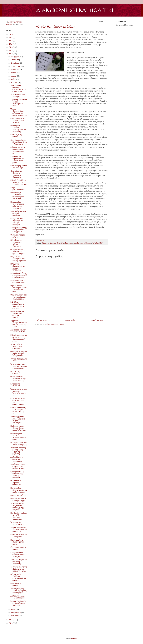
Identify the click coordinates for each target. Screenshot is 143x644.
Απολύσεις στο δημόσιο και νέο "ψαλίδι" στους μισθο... (17, 160)
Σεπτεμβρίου (16, 66)
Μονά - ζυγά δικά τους (19, 495)
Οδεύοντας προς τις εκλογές (18, 236)
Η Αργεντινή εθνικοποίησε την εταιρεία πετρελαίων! (18, 267)
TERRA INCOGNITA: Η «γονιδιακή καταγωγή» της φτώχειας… (18, 507)
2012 (11, 54)
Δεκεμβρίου (15, 57)
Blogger (74, 639)
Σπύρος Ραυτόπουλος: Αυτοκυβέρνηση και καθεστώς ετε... (19, 530)
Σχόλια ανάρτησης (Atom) (55, 324)
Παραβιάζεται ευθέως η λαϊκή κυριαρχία (18, 499)
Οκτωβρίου (15, 63)
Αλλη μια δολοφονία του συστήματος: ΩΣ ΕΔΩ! (18, 120)
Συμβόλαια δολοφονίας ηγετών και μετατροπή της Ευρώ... (19, 324)
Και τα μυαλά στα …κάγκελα (18, 584)
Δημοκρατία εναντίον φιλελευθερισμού (18, 331)
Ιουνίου (14, 76)
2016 (11, 41)
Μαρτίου (14, 609)
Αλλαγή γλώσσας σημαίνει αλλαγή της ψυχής (17, 555)
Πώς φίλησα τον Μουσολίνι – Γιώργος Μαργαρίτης (16, 243)
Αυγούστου (15, 70)
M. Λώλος (95, 243)
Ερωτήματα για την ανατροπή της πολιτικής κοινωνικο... (17, 475)
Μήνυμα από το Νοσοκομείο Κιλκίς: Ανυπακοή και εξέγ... (18, 289)
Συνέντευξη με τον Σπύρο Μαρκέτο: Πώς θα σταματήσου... (18, 420)
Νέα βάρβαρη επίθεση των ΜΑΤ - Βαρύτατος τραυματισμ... (19, 516)
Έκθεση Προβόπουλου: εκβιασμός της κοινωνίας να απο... (19, 112)
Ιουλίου (14, 73)
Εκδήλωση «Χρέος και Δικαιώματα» (19, 536)
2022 (11, 37)
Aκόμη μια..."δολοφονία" (18, 189)
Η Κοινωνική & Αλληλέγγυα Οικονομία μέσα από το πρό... (17, 196)
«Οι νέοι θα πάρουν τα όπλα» (55, 27)
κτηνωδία (76, 243)
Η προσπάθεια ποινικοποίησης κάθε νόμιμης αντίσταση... (17, 205)
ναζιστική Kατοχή (86, 243)
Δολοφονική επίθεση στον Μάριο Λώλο (18, 281)
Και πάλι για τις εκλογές (16, 136)
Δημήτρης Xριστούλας (57, 243)
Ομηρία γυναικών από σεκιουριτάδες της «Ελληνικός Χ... (19, 297)
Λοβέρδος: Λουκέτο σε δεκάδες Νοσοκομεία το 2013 (19, 103)
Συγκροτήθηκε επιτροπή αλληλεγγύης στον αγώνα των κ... (18, 88)
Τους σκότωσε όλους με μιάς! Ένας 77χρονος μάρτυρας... (18, 451)
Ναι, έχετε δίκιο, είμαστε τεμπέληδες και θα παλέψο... (19, 490)
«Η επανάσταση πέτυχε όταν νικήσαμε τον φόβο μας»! (18, 436)
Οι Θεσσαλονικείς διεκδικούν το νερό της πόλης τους (18, 379)
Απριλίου (14, 82)
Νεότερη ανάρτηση (43, 320)
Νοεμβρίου (15, 60)
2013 (11, 51)
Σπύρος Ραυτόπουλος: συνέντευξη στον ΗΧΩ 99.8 (19, 603)
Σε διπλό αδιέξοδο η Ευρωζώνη (18, 96)
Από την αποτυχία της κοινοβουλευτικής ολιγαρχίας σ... (18, 230)
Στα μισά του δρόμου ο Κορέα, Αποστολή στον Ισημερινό (19, 275)
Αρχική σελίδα (70, 320)
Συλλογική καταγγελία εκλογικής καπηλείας (18, 213)
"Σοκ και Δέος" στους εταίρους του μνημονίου (18, 346)
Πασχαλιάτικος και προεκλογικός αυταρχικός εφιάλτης (17, 314)
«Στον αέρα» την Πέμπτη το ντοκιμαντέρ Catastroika (17, 174)
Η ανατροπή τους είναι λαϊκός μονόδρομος (19, 443)
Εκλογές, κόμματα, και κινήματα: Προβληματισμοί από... (19, 338)
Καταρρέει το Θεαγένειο (15, 385)
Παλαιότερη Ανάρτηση (99, 320)
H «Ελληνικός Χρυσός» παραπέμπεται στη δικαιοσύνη (18, 129)
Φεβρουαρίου (16, 612)
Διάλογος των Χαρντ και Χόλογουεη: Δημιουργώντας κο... (18, 150)
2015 (11, 44)
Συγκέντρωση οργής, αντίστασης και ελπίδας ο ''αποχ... (18, 466)
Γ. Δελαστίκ (45, 243)
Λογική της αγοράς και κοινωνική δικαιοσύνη (19, 562)
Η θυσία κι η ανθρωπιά (15, 372)
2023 (11, 34)
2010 (11, 623)
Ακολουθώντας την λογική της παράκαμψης (17, 459)
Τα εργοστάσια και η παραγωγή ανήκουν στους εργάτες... (19, 366)
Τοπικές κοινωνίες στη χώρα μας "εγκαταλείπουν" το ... (18, 392)
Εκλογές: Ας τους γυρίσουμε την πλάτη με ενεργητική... (17, 222)
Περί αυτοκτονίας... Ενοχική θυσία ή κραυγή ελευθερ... (18, 428)
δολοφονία (69, 243)
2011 (11, 620)
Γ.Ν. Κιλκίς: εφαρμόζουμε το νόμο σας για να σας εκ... (17, 305)
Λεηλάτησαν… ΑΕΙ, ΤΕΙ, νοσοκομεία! (18, 597)
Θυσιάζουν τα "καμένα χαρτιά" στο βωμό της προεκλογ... (19, 354)
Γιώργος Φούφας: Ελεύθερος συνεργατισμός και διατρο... (18, 577)
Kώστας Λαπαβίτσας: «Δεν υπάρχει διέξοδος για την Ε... (18, 411)
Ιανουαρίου (15, 616)
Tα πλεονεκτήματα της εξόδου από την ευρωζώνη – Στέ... (19, 569)
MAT (101, 243)
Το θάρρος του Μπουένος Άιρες (17, 523)
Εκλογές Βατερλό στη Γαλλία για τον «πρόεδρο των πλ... (19, 182)
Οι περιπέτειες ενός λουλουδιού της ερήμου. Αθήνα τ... (18, 252)
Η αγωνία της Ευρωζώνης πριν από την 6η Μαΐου (18, 259)
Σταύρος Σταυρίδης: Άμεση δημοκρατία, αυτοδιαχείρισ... (19, 591)
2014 (11, 47)
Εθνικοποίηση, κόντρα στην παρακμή (19, 167)
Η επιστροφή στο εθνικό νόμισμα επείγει (17, 542)
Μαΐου (13, 79)
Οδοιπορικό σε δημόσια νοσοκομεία (16, 483)
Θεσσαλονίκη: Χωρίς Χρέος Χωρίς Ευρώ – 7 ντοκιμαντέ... (19, 142)
